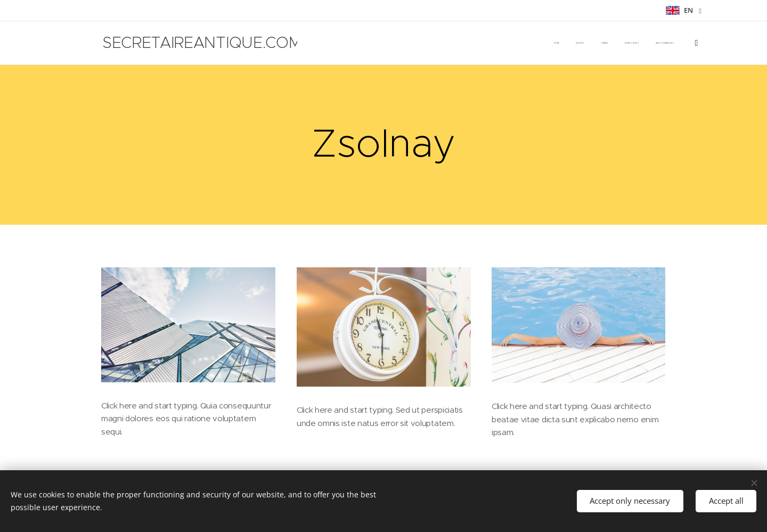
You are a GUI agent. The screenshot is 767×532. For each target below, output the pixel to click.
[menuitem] (399, 43)
